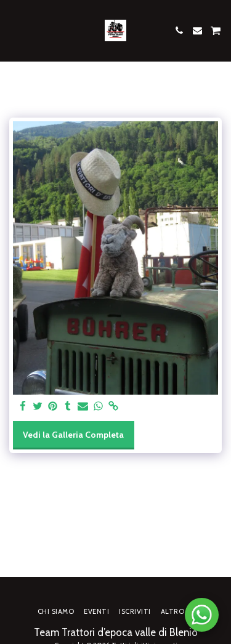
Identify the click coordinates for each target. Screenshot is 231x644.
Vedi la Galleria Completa (73, 435)
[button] (14, 30)
